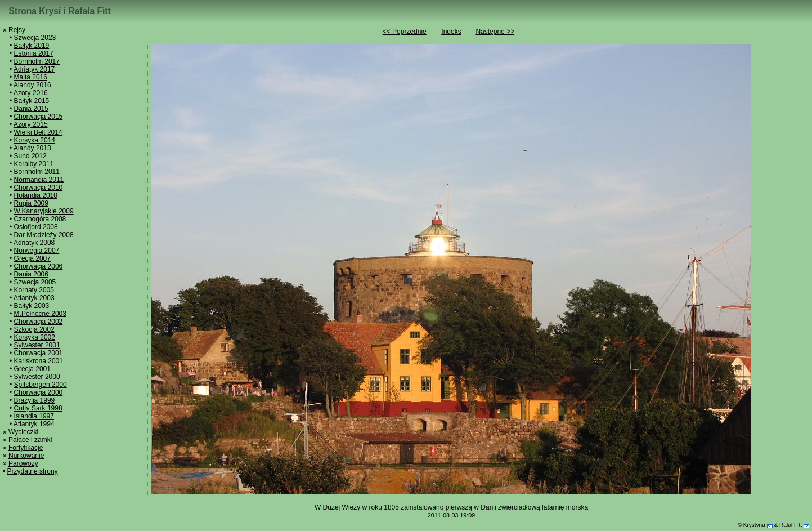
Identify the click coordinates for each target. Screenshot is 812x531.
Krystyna (754, 525)
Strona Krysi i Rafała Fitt (60, 11)
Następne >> (495, 32)
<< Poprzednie (405, 32)
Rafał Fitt (791, 525)
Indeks (451, 32)
